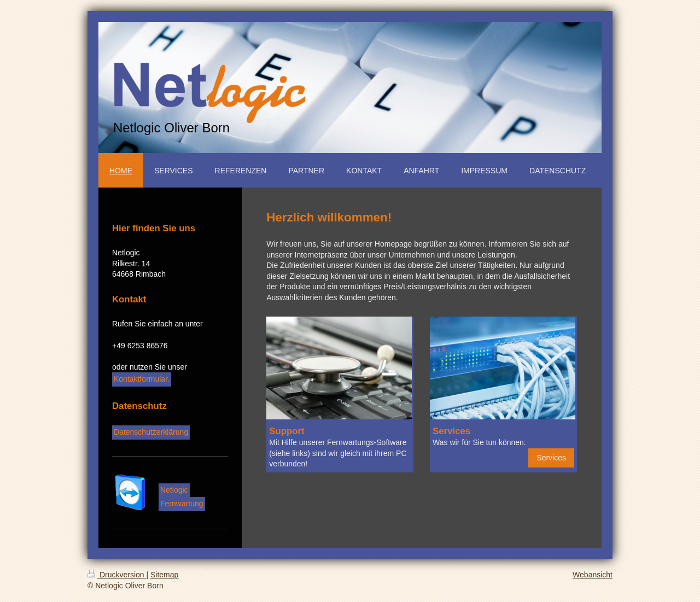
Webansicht (593, 575)
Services (551, 458)
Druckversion (117, 575)
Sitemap (164, 575)
